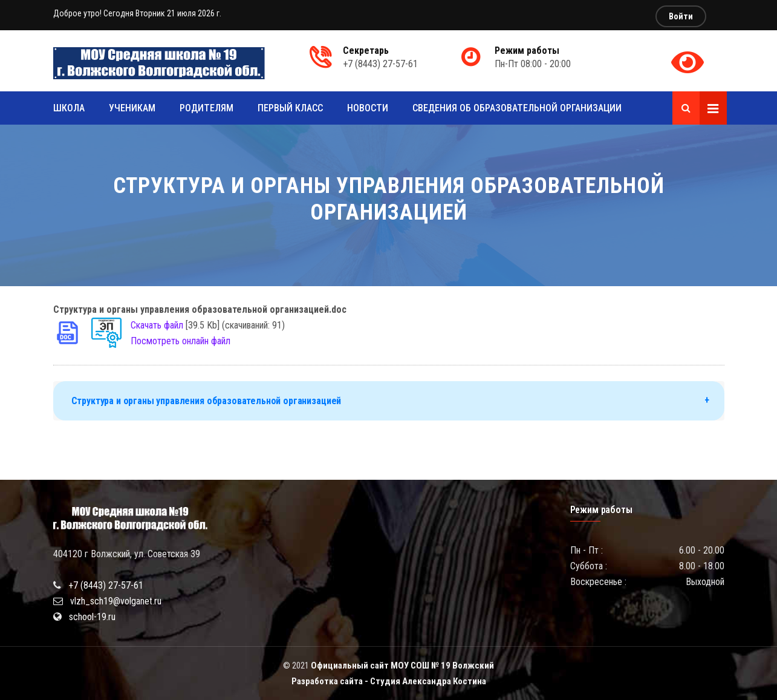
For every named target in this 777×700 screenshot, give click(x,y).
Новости (368, 108)
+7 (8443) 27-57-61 (106, 585)
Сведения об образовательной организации (517, 108)
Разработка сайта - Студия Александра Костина (389, 681)
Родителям (206, 108)
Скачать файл (157, 325)
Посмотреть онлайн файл (180, 341)
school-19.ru (92, 617)
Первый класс (290, 108)
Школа (69, 108)
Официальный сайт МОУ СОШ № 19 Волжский (402, 666)
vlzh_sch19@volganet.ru (116, 601)
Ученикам (132, 108)
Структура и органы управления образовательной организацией (206, 401)
